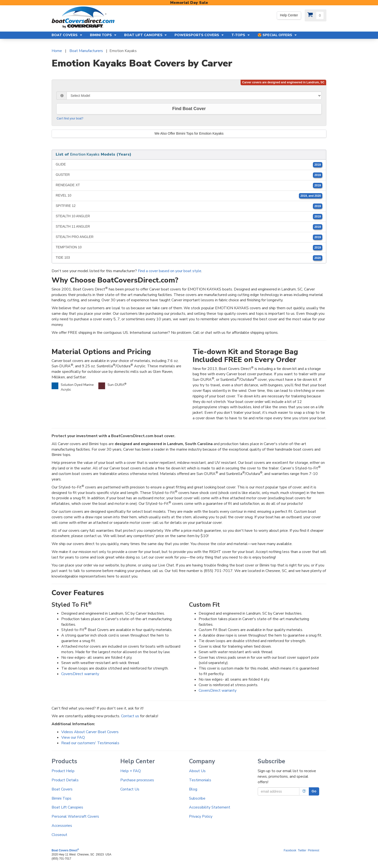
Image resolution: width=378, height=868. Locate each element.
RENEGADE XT (189, 185)
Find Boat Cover (189, 109)
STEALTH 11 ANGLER (189, 227)
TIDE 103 (189, 258)
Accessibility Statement (210, 807)
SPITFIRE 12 (189, 206)
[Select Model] (194, 96)
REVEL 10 (189, 196)
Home (57, 51)
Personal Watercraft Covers (75, 816)
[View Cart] (316, 15)
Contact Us (130, 789)
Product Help (63, 771)
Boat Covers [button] (67, 35)
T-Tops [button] (241, 35)
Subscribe (197, 798)
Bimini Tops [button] (103, 35)
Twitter (302, 850)
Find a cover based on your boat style (170, 271)
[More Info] (304, 791)
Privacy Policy (201, 816)
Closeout (59, 835)
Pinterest (314, 850)
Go (314, 791)
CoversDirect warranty (80, 674)
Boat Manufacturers (86, 51)
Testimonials (200, 780)
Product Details (65, 780)
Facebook (290, 850)
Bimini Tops (61, 798)
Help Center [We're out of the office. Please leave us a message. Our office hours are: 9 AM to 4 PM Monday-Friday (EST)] (289, 15)
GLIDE (189, 165)
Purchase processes (137, 780)
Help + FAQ (131, 771)
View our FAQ (73, 737)
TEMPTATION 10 (189, 248)
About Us (197, 771)
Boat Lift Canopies (67, 807)
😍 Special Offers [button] (277, 35)
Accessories (62, 826)
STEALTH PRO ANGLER (189, 237)
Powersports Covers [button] (199, 35)
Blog (193, 789)
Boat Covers (62, 789)
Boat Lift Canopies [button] (146, 35)
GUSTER (189, 175)
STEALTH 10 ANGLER (189, 217)
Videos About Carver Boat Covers (90, 732)
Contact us (130, 716)
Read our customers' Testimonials (90, 743)
